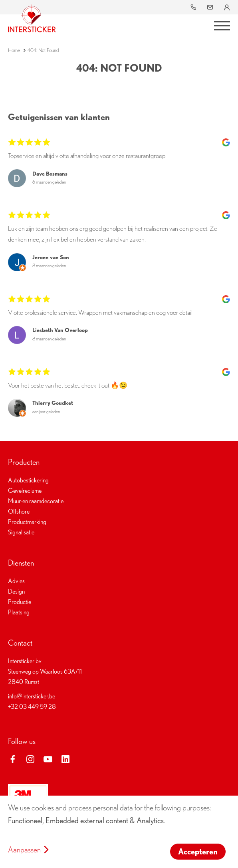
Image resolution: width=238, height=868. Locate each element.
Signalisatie (21, 532)
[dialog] (119, 832)
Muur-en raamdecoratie (36, 501)
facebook (13, 759)
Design (16, 591)
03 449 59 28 (194, 7)
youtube (48, 759)
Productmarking (27, 522)
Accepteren (198, 852)
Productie (20, 602)
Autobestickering (28, 480)
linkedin (65, 759)
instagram (30, 759)
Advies (16, 581)
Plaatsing (19, 612)
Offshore (19, 511)
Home (14, 50)
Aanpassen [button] (24, 850)
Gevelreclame (25, 491)
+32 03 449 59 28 (32, 707)
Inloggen (228, 7)
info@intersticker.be (211, 7)
